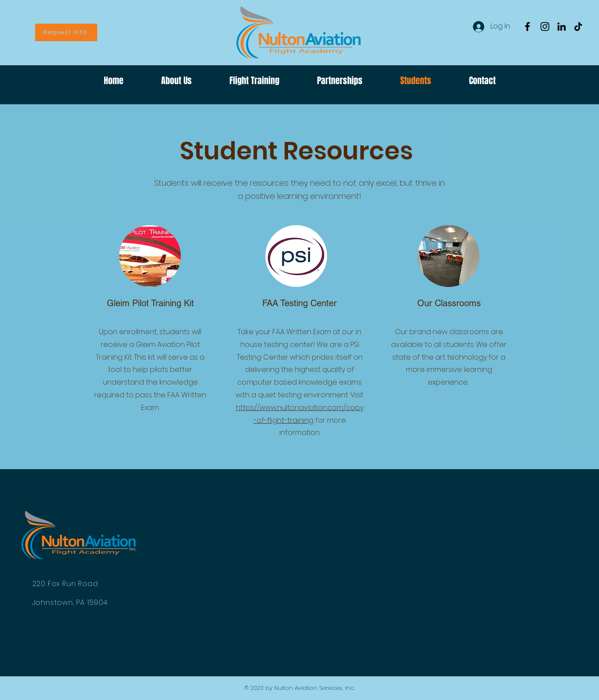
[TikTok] (578, 27)
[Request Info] (66, 32)
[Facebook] (527, 27)
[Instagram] (545, 27)
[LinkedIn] (562, 27)
